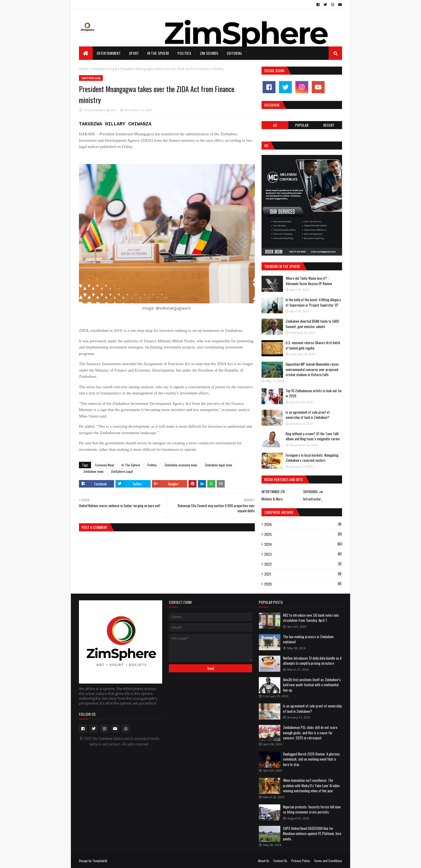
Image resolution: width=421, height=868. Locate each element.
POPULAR (302, 125)
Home (84, 69)
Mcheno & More (272, 499)
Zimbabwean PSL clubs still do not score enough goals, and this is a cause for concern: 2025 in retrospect (310, 733)
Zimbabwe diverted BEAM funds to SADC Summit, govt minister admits (313, 324)
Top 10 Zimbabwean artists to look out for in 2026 (314, 393)
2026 (303, 524)
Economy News (105, 465)
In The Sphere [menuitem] (158, 53)
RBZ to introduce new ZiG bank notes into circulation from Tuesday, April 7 (311, 618)
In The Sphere (131, 465)
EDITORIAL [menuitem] (235, 53)
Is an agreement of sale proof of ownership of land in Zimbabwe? (308, 415)
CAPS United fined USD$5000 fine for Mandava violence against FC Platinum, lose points (312, 834)
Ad (275, 125)
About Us (264, 861)
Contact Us (280, 861)
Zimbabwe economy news (181, 465)
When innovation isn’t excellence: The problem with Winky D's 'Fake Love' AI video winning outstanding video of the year (311, 785)
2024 (303, 544)
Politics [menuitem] (184, 53)
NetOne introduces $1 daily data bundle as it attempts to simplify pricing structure (312, 661)
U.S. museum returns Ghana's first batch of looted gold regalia (313, 345)
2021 (303, 574)
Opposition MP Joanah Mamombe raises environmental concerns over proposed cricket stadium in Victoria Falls (312, 369)
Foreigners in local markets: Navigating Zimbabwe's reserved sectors (312, 458)
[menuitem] (86, 53)
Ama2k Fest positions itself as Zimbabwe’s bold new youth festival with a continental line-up (312, 685)
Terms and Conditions (328, 861)
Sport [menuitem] (134, 53)
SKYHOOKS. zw (313, 492)
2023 (303, 554)
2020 (303, 584)
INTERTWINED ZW (273, 492)
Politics (152, 465)
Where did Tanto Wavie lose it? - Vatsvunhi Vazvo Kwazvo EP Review (309, 281)
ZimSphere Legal (104, 69)
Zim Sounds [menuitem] (209, 53)
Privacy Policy (301, 861)
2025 (303, 534)
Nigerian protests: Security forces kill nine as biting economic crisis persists (312, 809)
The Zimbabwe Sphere (100, 110)
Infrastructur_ (313, 499)
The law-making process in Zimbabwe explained (308, 639)
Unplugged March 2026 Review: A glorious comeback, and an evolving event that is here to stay (311, 759)
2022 (303, 564)
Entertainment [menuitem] (109, 53)
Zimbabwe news (93, 471)
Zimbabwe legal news (218, 465)
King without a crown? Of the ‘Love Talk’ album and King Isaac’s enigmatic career (313, 436)
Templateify (100, 861)
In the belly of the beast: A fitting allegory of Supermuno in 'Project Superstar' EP (313, 302)
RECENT (329, 125)
